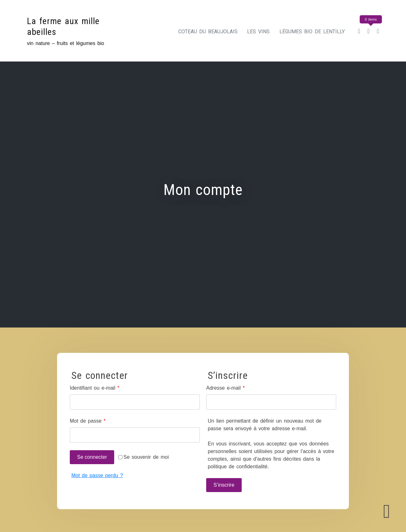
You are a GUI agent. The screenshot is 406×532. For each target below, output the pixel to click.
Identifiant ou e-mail (107, 387)
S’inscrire (224, 485)
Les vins (258, 32)
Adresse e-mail (238, 387)
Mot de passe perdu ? (97, 475)
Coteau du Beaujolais (208, 32)
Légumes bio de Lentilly (312, 32)
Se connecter (92, 457)
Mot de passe (100, 420)
